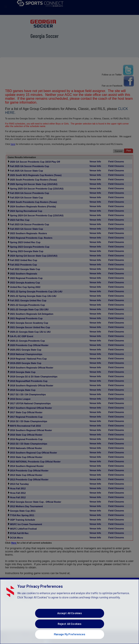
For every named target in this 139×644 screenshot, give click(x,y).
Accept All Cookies (69, 620)
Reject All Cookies (69, 631)
